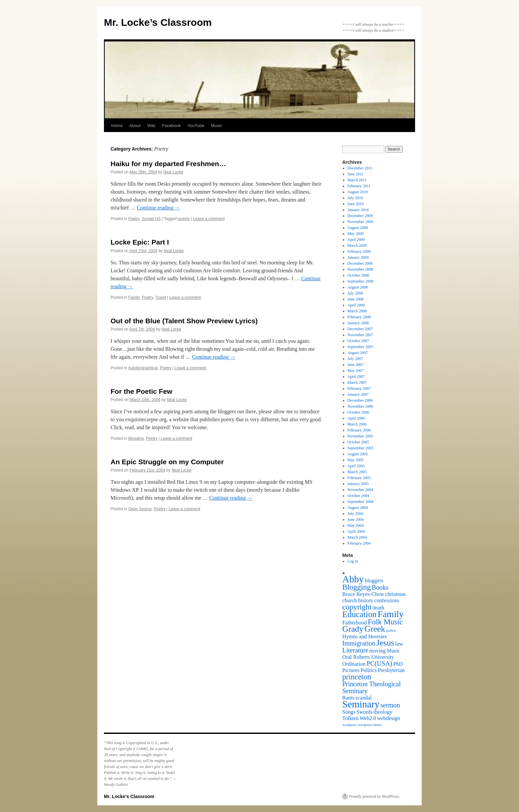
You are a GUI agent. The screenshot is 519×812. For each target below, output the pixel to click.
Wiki (151, 126)
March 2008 (357, 311)
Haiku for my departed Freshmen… (168, 164)
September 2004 (360, 502)
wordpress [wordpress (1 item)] (350, 725)
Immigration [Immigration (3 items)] (359, 643)
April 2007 (356, 377)
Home (117, 126)
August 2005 (358, 454)
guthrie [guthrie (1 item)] (391, 631)
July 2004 (355, 514)
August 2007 (358, 353)
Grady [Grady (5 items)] (353, 629)
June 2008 (356, 299)
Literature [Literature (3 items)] (355, 650)
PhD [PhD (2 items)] (398, 664)
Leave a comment (209, 219)
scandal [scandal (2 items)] (364, 698)
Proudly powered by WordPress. (374, 796)
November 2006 (360, 406)
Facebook (171, 126)
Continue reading (158, 208)
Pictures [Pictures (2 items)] (351, 670)
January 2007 (358, 394)
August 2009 (358, 228)
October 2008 (358, 275)
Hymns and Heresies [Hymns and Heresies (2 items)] (364, 637)
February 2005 (359, 478)
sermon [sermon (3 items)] (390, 705)
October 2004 (358, 496)
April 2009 (356, 240)
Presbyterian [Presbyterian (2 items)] (391, 670)
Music (216, 126)
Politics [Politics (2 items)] (369, 670)
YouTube (196, 126)
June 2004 (356, 519)
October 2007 (358, 341)
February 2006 (359, 430)
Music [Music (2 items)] (394, 651)
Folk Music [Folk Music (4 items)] (385, 622)
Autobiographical (143, 368)
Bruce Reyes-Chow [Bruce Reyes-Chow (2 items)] (363, 594)
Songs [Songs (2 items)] (349, 712)
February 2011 (359, 186)
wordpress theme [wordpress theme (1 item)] (370, 725)
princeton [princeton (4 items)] (357, 677)
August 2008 (358, 287)
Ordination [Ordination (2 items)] (354, 664)
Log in (353, 561)
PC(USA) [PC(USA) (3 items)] (379, 663)
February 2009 (359, 251)
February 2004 (359, 543)
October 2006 (358, 412)
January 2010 (358, 210)
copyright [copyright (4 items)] (357, 607)
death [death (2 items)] (378, 608)
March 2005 (357, 472)
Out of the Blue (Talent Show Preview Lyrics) (184, 321)
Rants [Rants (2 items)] (348, 698)
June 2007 (356, 365)
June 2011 (356, 174)
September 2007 (360, 347)
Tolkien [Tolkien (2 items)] (350, 718)
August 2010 (358, 192)
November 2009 (360, 222)
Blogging (136, 438)
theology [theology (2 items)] (383, 712)
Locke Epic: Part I (140, 242)
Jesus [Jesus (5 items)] (385, 643)
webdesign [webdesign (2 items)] (389, 718)
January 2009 (358, 257)
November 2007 (360, 335)
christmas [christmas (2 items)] (396, 594)
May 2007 (356, 371)
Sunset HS (151, 219)
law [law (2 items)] (399, 644)
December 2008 (360, 263)
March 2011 (357, 180)
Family (134, 297)
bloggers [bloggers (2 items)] (374, 581)
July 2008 (355, 293)
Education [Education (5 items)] (359, 614)
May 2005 (356, 460)
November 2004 (360, 490)
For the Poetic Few (142, 391)
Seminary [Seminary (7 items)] (361, 704)
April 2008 (356, 305)
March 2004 (357, 537)
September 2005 (360, 448)
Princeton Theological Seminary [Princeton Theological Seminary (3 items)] (372, 687)
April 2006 (356, 418)
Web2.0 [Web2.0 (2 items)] (368, 718)
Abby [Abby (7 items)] (353, 579)
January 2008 (358, 323)
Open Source (140, 509)
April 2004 (356, 531)
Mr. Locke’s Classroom (158, 22)
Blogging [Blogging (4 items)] (356, 587)
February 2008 (359, 317)
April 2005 (356, 466)
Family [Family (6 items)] (391, 614)
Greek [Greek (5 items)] (375, 629)
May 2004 (356, 525)
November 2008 (360, 269)
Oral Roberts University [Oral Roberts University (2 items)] (368, 657)
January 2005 (358, 484)
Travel (161, 297)
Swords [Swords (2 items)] (365, 712)
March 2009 (357, 246)
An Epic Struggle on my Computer (167, 462)
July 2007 (355, 359)
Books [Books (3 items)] (380, 587)
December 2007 (360, 329)
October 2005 (358, 442)
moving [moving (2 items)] (378, 651)
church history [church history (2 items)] (358, 601)
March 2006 (357, 424)
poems (184, 219)
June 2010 (356, 204)
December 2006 (360, 400)
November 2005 (360, 436)
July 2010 (355, 198)
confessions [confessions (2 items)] (387, 601)
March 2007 (357, 383)
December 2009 (360, 216)
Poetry (134, 219)
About (135, 126)
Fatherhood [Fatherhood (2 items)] (354, 623)
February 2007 (359, 388)
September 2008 (360, 281)
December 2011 (360, 168)
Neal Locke (173, 172)
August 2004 (358, 508)
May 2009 (356, 234)
